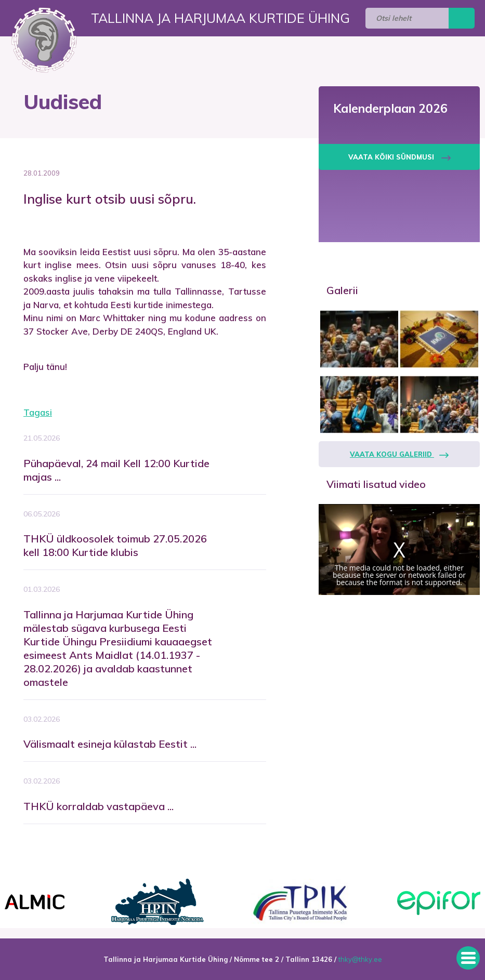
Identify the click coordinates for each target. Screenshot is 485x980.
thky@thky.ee (360, 959)
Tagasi (38, 412)
